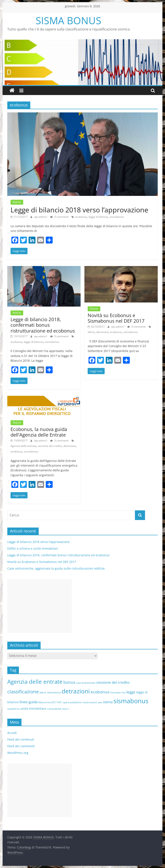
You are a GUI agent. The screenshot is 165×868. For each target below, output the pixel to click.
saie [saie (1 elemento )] (100, 702)
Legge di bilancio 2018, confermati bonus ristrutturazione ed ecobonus (43, 325)
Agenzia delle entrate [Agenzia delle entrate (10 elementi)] (35, 682)
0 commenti (59, 217)
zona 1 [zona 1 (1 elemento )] (66, 709)
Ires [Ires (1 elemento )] (123, 693)
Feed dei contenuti (21, 739)
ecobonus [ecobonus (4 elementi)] (100, 692)
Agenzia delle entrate (23, 446)
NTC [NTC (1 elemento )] (60, 702)
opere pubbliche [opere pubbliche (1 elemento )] (72, 702)
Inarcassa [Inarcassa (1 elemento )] (115, 693)
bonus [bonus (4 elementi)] (69, 682)
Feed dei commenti (21, 746)
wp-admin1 (41, 217)
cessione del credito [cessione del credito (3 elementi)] (113, 682)
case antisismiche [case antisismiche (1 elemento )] (86, 683)
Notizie (17, 202)
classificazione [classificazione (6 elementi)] (23, 691)
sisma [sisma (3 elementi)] (108, 702)
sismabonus (117, 217)
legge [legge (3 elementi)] (131, 692)
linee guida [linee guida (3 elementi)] (29, 702)
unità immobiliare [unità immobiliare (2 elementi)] (33, 708)
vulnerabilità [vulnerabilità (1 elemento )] (54, 709)
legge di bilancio (98, 217)
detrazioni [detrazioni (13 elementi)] (76, 691)
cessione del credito (50, 446)
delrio (91, 332)
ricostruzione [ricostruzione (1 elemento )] (89, 702)
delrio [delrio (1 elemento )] (43, 693)
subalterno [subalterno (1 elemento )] (13, 709)
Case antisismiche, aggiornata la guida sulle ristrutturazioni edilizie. (56, 568)
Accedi (12, 733)
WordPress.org (18, 753)
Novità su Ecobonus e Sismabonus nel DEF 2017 (116, 318)
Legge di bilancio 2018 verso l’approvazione (79, 210)
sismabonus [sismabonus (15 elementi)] (131, 701)
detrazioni (102, 332)
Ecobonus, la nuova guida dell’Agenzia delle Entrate (39, 432)
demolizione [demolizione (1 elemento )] (54, 693)
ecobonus (81, 217)
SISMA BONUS (68, 20)
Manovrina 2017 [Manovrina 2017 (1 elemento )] (47, 702)
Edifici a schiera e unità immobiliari (33, 548)
